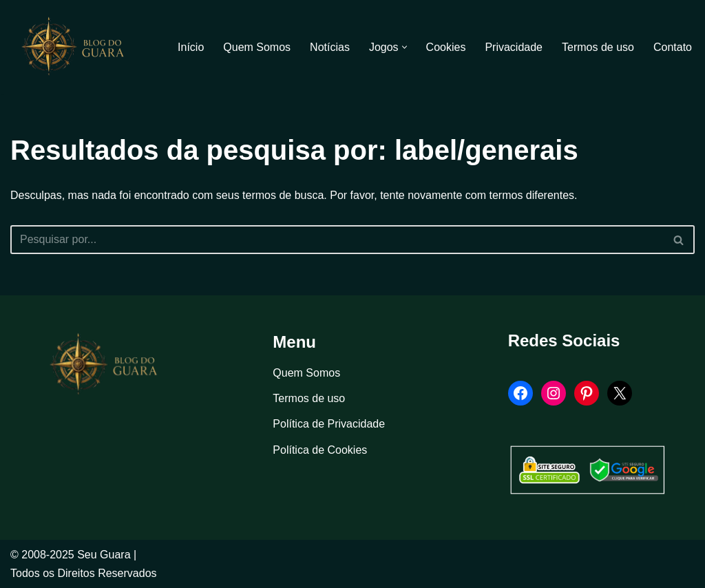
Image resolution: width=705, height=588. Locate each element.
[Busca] (337, 240)
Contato (673, 47)
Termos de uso (598, 47)
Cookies (446, 47)
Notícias (330, 47)
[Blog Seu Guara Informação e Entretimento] (79, 47)
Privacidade (514, 47)
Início (191, 47)
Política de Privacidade (329, 424)
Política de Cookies (320, 450)
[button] (404, 47)
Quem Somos (257, 47)
